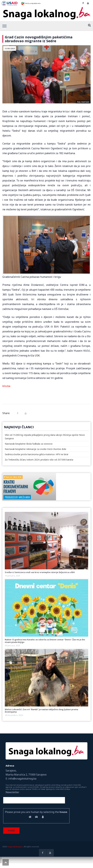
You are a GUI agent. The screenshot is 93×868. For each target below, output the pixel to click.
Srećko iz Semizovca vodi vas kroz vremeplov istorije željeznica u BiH (40, 572)
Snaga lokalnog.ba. (15, 847)
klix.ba (6, 386)
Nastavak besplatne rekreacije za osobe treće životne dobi (35, 449)
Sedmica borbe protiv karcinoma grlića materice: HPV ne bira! (36, 454)
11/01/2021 (10, 48)
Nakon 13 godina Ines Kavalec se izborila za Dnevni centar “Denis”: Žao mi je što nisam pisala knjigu (45, 641)
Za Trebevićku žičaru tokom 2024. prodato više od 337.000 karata (39, 460)
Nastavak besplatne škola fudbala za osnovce (29, 444)
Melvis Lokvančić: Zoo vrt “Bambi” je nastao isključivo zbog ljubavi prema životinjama (41, 711)
